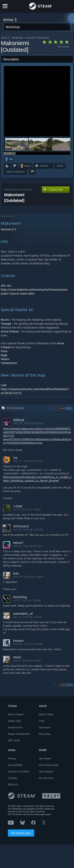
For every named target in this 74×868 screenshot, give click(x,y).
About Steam (16, 714)
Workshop (17, 38)
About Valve (46, 714)
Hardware (45, 727)
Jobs (42, 721)
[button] (40, 144)
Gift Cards (14, 740)
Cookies (13, 778)
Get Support (46, 771)
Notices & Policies (19, 771)
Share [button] (60, 166)
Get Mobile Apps (21, 833)
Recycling (45, 734)
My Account (46, 778)
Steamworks (15, 727)
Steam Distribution (19, 734)
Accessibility (15, 765)
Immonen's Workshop (37, 38)
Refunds (13, 784)
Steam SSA (14, 721)
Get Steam (45, 758)
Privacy (12, 758)
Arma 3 (5, 38)
